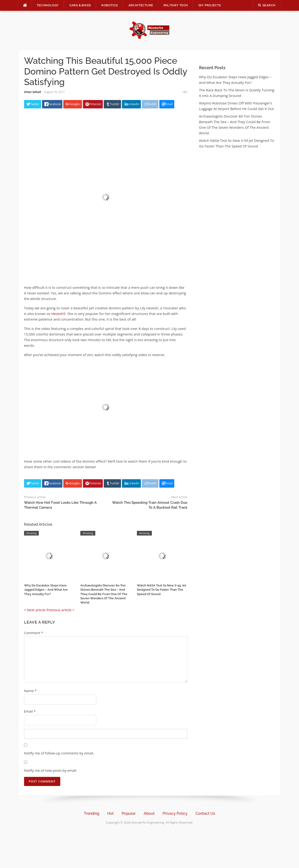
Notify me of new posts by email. (51, 770)
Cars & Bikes (80, 5)
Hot (110, 813)
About (149, 813)
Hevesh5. (59, 314)
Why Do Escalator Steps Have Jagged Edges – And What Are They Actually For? (46, 590)
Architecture (141, 5)
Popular (129, 813)
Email (30, 711)
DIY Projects (210, 5)
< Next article (35, 610)
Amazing (32, 533)
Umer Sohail (33, 92)
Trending (92, 813)
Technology (48, 5)
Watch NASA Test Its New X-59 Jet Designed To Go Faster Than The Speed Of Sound (162, 590)
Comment (34, 633)
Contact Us (205, 813)
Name (30, 691)
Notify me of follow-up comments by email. (59, 753)
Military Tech (176, 5)
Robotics (110, 5)
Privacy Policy (175, 813)
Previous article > (61, 610)
